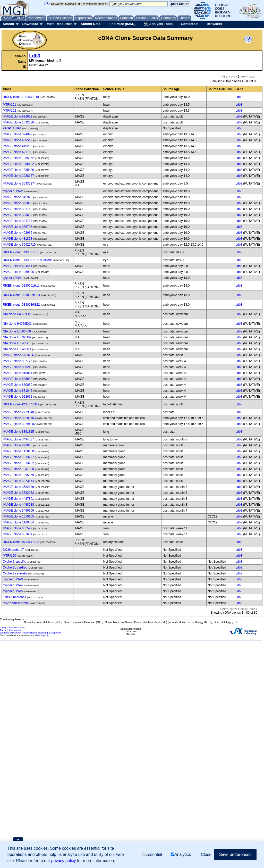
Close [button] (206, 854)
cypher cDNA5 (13, 591)
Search (8, 24)
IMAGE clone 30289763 (19, 418)
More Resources (59, 24)
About (6, 18)
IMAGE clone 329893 (18, 203)
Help (15, 18)
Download (30, 24)
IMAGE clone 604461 (18, 266)
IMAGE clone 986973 (18, 116)
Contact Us (190, 24)
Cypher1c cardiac (15, 567)
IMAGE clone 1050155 (18, 516)
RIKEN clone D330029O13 (21, 295)
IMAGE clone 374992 (18, 134)
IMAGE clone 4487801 (18, 499)
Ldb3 (35, 56)
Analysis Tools (158, 24)
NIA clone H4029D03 (17, 324)
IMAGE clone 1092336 (18, 122)
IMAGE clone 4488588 (18, 505)
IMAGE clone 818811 (18, 373)
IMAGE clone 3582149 (18, 487)
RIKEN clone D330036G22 (21, 305)
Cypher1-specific (14, 562)
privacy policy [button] (64, 861)
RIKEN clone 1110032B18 (21, 97)
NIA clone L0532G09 (17, 337)
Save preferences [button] (235, 854)
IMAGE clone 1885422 (18, 164)
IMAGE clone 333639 (18, 215)
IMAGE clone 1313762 (18, 463)
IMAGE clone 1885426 (18, 170)
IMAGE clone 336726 (18, 227)
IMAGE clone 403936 (18, 233)
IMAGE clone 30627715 (19, 245)
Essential (152, 854)
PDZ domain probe (16, 603)
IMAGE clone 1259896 (18, 272)
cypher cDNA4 (13, 585)
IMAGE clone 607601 (18, 534)
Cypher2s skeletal (15, 573)
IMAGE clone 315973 (18, 197)
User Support (42, 635)
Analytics (181, 854)
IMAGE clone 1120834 (18, 522)
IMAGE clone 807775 (18, 361)
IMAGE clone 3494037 (18, 439)
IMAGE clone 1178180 (18, 451)
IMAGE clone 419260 (18, 146)
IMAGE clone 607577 (18, 528)
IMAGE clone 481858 (18, 239)
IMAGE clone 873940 (18, 445)
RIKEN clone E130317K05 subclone (28, 260)
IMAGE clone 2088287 (18, 176)
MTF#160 (9, 556)
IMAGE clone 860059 (18, 385)
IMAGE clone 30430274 (19, 183)
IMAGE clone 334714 (18, 221)
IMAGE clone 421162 (18, 152)
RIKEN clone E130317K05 (21, 252)
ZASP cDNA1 (12, 128)
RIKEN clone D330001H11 (21, 286)
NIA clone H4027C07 (17, 314)
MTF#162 (9, 111)
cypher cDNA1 (13, 278)
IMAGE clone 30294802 (19, 424)
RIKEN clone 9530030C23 (21, 542)
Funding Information (10, 630)
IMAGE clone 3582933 (18, 493)
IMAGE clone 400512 (18, 140)
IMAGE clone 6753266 (18, 355)
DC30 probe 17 (13, 550)
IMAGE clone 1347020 (18, 469)
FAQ (23, 18)
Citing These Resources (12, 628)
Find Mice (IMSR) (122, 24)
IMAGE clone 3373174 (18, 481)
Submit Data (91, 24)
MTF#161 (9, 105)
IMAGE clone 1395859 (18, 475)
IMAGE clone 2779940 (18, 412)
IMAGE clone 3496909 (18, 511)
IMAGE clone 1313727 (18, 457)
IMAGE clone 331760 (18, 209)
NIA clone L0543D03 (17, 343)
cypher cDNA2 (13, 191)
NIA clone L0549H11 (17, 349)
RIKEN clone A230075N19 (21, 404)
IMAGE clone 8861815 (18, 432)
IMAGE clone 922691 (18, 397)
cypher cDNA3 (13, 579)
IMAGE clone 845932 (18, 379)
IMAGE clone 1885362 (18, 158)
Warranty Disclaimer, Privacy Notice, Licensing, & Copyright (31, 633)
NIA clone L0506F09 (17, 331)
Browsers (214, 24)
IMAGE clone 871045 (18, 391)
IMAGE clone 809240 (18, 367)
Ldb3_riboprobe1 (15, 597)
